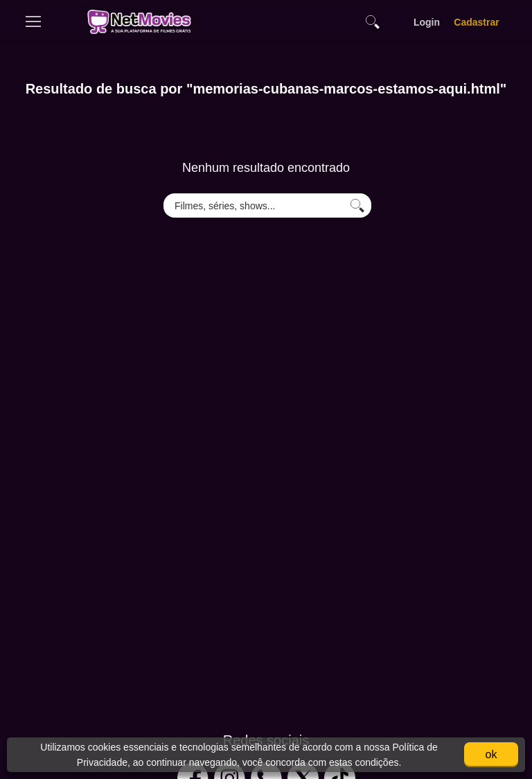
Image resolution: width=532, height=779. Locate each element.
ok (491, 754)
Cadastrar (477, 22)
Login (427, 22)
